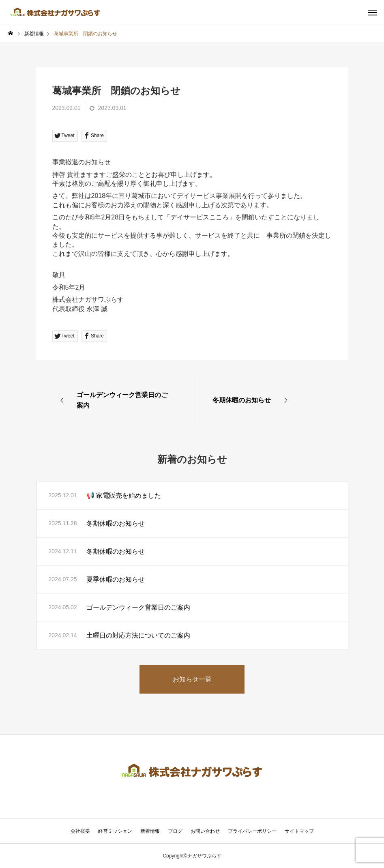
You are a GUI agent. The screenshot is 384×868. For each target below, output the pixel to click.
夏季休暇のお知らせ (116, 579)
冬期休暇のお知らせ (116, 523)
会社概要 (80, 831)
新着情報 (150, 831)
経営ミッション (115, 831)
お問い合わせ (205, 831)
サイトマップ (299, 831)
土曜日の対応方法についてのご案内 (138, 635)
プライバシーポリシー (252, 831)
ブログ (175, 831)
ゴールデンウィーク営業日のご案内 (138, 607)
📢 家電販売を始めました (124, 495)
